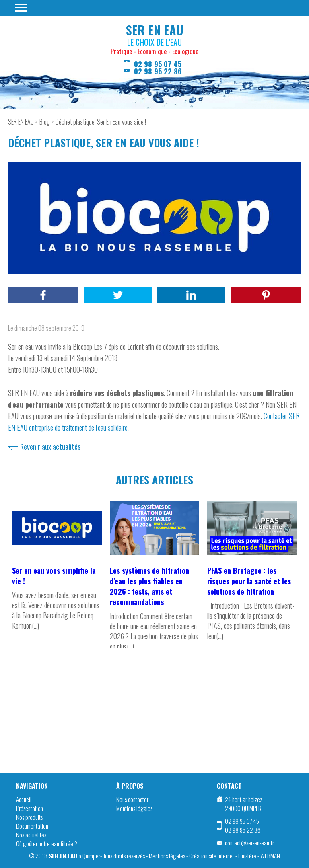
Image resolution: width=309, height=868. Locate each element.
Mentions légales (134, 808)
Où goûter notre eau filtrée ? (47, 843)
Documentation (32, 826)
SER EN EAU (21, 122)
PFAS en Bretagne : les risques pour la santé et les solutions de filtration (249, 581)
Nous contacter (132, 799)
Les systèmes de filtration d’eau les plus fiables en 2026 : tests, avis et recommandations (149, 586)
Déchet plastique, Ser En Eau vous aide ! (101, 122)
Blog (45, 122)
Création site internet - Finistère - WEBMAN (235, 856)
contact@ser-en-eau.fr (249, 843)
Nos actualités (31, 835)
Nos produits (29, 817)
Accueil (24, 799)
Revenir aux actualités (50, 447)
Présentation (30, 808)
